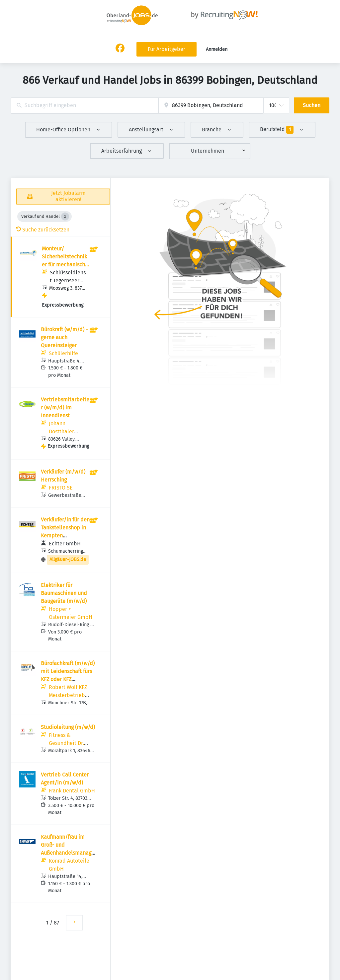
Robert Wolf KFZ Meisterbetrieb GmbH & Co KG (68, 695)
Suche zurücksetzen (43, 230)
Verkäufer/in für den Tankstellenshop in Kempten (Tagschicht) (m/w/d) (65, 536)
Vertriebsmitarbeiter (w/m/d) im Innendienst (65, 408)
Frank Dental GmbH (72, 791)
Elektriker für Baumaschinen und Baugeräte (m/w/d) (64, 593)
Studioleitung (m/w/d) (68, 727)
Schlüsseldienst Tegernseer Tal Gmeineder (68, 280)
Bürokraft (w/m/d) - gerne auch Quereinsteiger (64, 337)
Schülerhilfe (63, 353)
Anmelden (217, 49)
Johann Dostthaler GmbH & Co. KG (67, 431)
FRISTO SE (61, 488)
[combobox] (85, 106)
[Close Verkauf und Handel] (65, 216)
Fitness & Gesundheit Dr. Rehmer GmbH (66, 743)
